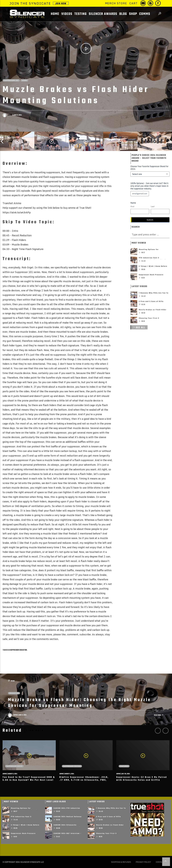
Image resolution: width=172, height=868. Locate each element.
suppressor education (18, 650)
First (132, 207)
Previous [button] (2, 141)
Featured (124, 766)
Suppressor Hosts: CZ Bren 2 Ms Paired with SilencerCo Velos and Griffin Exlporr (142, 780)
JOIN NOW (61, 3)
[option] (17, 141)
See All (139, 328)
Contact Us (161, 862)
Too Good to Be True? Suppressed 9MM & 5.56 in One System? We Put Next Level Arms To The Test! (29, 780)
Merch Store (116, 3)
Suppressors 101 (11, 80)
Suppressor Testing (72, 766)
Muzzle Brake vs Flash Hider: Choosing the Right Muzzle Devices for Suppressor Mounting (79, 703)
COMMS (145, 14)
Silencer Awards (103, 14)
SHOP (133, 14)
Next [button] (170, 141)
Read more (159, 715)
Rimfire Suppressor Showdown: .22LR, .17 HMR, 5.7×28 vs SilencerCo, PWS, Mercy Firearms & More (84, 780)
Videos (67, 14)
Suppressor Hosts (14, 766)
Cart (133, 3)
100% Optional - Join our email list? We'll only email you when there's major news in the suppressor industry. (149, 186)
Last (153, 207)
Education (14, 693)
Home (55, 14)
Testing (81, 14)
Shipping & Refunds (121, 862)
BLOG (123, 14)
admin (10, 115)
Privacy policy (143, 862)
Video (24, 80)
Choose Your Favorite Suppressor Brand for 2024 (149, 168)
